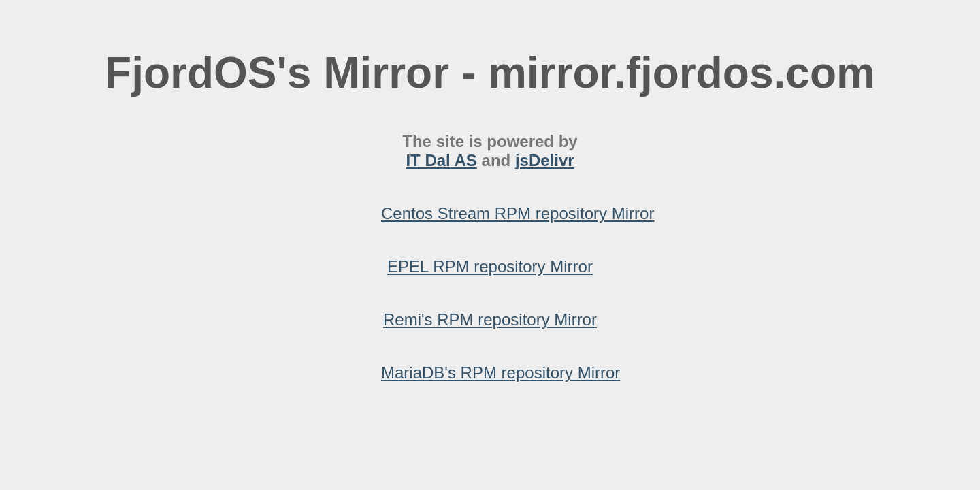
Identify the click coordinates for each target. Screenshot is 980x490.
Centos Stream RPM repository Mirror (518, 213)
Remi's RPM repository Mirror (490, 320)
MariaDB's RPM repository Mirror (501, 373)
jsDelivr (545, 160)
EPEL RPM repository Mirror (490, 266)
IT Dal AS (441, 160)
